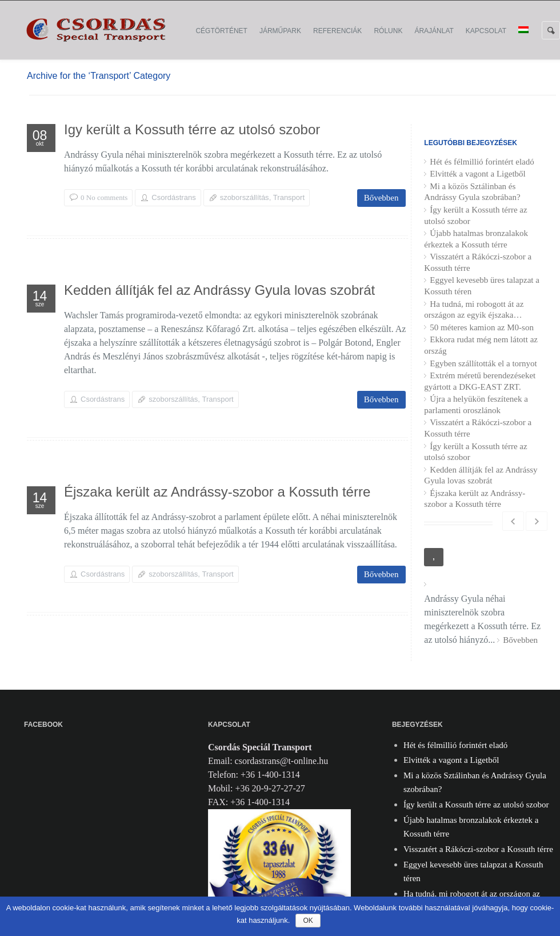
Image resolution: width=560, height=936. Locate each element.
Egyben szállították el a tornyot (483, 363)
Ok (308, 921)
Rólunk (388, 31)
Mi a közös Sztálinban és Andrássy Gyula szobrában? (472, 192)
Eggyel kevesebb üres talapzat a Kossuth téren (482, 286)
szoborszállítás (245, 197)
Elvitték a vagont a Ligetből (477, 174)
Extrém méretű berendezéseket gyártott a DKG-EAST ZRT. (480, 381)
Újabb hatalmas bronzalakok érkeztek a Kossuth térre (476, 239)
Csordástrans (173, 197)
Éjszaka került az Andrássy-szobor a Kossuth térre (217, 493)
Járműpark (280, 31)
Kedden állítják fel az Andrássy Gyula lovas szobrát (219, 292)
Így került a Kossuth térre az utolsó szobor (192, 131)
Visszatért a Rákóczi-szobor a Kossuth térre (478, 262)
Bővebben (381, 198)
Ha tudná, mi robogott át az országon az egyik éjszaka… (474, 310)
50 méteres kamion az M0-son (482, 327)
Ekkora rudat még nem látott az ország (481, 345)
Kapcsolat (486, 31)
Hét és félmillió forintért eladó (482, 162)
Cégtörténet (221, 31)
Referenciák (337, 31)
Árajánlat (434, 31)
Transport (289, 197)
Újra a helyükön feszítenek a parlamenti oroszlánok (476, 405)
